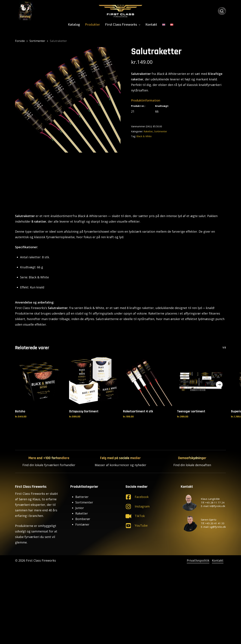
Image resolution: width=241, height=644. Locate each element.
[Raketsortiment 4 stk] (148, 381)
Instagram (142, 506)
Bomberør (83, 519)
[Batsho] (40, 381)
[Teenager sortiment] (202, 381)
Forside (20, 41)
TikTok (140, 516)
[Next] (219, 385)
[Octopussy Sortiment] (94, 381)
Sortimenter (37, 41)
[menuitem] (164, 24)
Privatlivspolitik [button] (198, 560)
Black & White (144, 136)
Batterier (82, 497)
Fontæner (82, 524)
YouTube (141, 525)
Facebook (142, 497)
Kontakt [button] (218, 560)
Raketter (148, 131)
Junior (80, 508)
